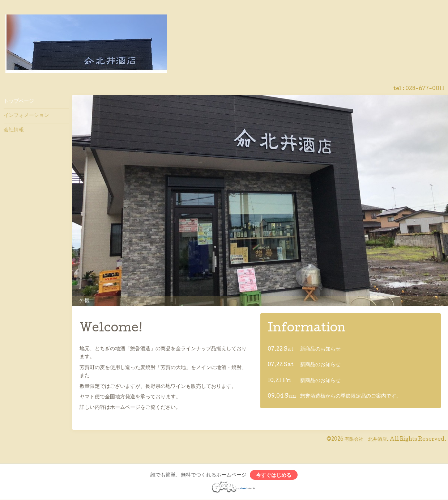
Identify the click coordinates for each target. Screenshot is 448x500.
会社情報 (14, 130)
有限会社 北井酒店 (366, 440)
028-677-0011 (425, 89)
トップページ (19, 102)
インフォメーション (26, 116)
